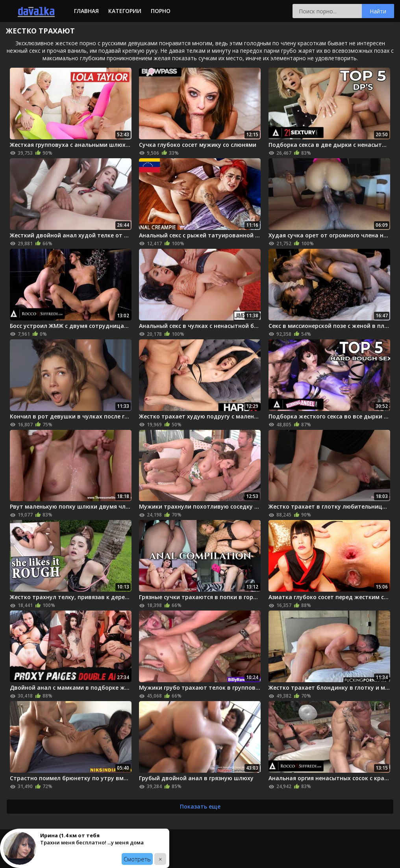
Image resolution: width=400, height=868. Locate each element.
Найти (378, 11)
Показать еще (200, 806)
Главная (86, 11)
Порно (161, 11)
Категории (125, 11)
